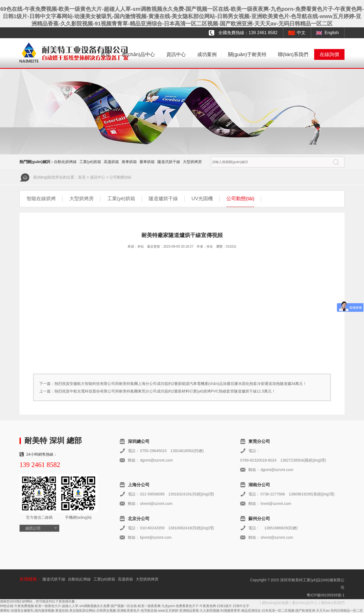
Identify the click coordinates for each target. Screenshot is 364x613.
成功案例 (207, 54)
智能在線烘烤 (41, 199)
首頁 (105, 54)
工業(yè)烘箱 (90, 162)
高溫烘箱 (111, 162)
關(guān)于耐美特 (247, 54)
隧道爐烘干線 (163, 199)
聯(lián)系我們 (293, 54)
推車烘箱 (129, 162)
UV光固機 (202, 199)
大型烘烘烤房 (147, 579)
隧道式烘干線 (169, 162)
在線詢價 (329, 54)
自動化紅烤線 (79, 579)
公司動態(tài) (120, 177)
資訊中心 (176, 54)
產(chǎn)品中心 (138, 54)
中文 (301, 33)
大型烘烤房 (192, 162)
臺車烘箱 (147, 162)
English (332, 33)
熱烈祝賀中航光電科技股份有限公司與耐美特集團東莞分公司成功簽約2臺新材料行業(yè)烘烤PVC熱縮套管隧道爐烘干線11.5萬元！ (165, 391)
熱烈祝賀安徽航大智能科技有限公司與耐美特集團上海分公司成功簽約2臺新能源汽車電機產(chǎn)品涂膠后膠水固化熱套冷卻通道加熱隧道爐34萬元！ (181, 384)
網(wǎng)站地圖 (275, 603)
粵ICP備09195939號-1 (326, 595)
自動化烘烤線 (65, 162)
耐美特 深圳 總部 (53, 441)
